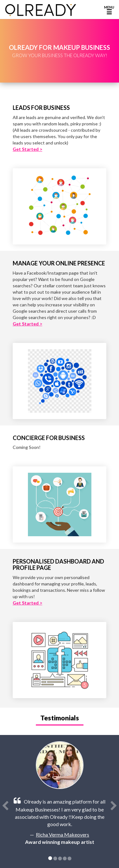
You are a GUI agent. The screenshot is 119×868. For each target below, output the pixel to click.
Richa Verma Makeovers (63, 835)
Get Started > (27, 149)
